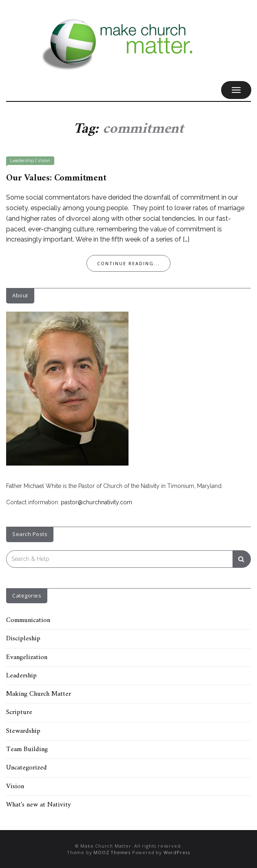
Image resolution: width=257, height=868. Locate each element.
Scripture (19, 712)
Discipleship (23, 639)
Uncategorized (27, 768)
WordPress (177, 852)
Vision (44, 161)
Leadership (22, 161)
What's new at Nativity (39, 805)
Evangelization (27, 657)
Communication (28, 620)
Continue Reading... (128, 263)
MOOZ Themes (112, 852)
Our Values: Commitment (56, 178)
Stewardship (23, 731)
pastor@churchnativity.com (96, 502)
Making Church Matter (39, 694)
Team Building (27, 749)
